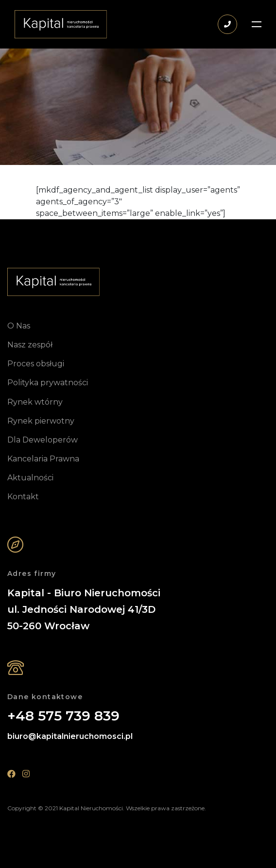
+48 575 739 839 (63, 716)
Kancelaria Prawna (43, 459)
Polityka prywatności (48, 383)
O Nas (19, 326)
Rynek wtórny (35, 402)
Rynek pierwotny (41, 421)
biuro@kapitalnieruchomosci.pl (70, 736)
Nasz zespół (30, 345)
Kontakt (23, 497)
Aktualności (30, 478)
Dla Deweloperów (43, 440)
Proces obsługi (36, 364)
